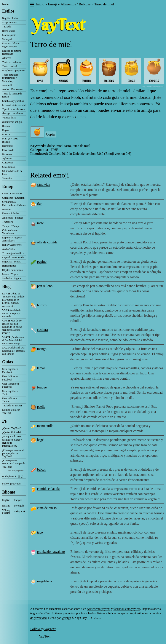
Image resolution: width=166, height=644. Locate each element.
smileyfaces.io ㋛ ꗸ (12, 476)
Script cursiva (9, 22)
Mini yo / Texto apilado (10, 140)
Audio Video (9, 249)
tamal (41, 368)
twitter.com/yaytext (99, 609)
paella (41, 407)
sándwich (43, 185)
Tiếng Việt (20, 511)
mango (42, 349)
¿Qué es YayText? (11, 428)
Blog (6, 286)
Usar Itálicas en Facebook (10, 378)
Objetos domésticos (12, 270)
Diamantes (8, 146)
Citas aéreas (8, 167)
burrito (42, 305)
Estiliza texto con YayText (11, 411)
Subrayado (8, 39)
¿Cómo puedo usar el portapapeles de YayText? (13, 453)
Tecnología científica (13, 253)
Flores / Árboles (10, 213)
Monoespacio (9, 35)
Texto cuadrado (10, 66)
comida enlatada (48, 489)
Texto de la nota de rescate (12, 95)
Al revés (6, 58)
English (6, 500)
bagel (41, 440)
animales (7, 209)
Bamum (6, 126)
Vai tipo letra (9, 118)
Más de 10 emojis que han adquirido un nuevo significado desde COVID (12, 327)
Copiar (51, 134)
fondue (42, 387)
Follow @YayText (12, 484)
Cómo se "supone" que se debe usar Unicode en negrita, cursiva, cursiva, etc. (13, 300)
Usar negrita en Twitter (10, 393)
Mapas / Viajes (10, 274)
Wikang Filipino (6, 511)
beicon (42, 469)
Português (19, 506)
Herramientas (9, 266)
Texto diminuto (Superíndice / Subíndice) (10, 78)
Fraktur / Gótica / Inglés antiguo (11, 45)
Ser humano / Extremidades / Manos (14, 203)
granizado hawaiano (51, 552)
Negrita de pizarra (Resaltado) (12, 52)
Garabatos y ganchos (13, 101)
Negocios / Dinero (12, 262)
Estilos (8, 11)
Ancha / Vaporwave (12, 89)
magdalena (44, 581)
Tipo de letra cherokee (14, 109)
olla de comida (47, 242)
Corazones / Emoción (13, 198)
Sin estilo (7, 178)
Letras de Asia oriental (14, 105)
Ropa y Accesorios (12, 245)
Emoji (8, 186)
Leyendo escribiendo (13, 257)
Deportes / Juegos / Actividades (12, 239)
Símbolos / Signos (12, 278)
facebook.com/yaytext (127, 609)
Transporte (8, 222)
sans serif (7, 85)
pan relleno (45, 286)
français (18, 500)
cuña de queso (47, 508)
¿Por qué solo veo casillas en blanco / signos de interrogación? (12, 441)
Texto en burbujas (11, 62)
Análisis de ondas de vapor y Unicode (12, 313)
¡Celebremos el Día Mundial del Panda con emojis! (13, 340)
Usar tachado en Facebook (10, 385)
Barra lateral (9, 31)
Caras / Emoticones (12, 193)
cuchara (42, 330)
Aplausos (7, 158)
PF (5, 421)
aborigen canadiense (13, 113)
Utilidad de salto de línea (12, 173)
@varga (66, 618)
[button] (32, 5)
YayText (45, 636)
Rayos (5, 130)
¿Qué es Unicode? (12, 432)
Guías (8, 362)
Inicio (5, 4)
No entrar (7, 154)
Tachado (6, 27)
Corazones (8, 163)
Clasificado (8, 150)
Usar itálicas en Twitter (10, 400)
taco (40, 532)
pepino (42, 261)
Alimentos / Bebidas (13, 218)
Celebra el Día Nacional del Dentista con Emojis (13, 351)
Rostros (6, 134)
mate (40, 223)
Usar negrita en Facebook (10, 371)
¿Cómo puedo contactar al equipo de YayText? (14, 464)
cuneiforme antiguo (12, 122)
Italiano (6, 506)
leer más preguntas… (17, 471)
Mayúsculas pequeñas (14, 70)
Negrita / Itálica (10, 18)
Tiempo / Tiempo (11, 226)
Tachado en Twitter (12, 406)
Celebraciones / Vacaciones (10, 232)
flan (40, 204)
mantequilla (45, 426)
